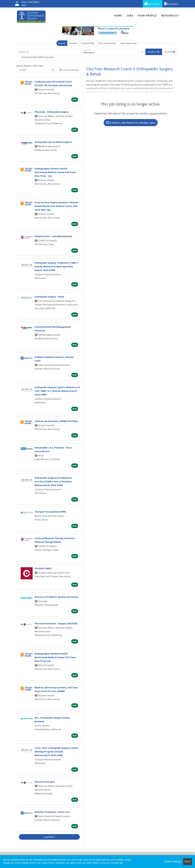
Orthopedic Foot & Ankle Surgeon (53, 142)
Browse (73, 43)
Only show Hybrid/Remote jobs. (38, 57)
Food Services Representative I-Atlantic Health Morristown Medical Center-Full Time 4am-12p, (57, 206)
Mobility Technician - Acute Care (52, 812)
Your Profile (147, 15)
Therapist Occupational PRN (50, 512)
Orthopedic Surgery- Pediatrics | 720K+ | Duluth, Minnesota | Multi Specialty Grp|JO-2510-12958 (56, 266)
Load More (49, 837)
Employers (171, 4)
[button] (170, 52)
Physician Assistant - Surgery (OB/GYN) (56, 623)
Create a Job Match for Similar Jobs (131, 123)
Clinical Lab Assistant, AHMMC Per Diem (56, 421)
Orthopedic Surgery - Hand (49, 297)
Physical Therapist (45, 782)
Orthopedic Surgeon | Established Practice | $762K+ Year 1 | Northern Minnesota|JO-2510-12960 (53, 481)
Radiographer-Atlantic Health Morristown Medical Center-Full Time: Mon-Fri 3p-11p (55, 657)
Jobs (130, 15)
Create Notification (69, 70)
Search (62, 43)
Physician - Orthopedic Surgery (52, 112)
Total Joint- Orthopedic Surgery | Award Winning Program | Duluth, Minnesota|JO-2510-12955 (56, 751)
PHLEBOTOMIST (43, 568)
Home (118, 15)
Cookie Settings (172, 862)
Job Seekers (153, 4)
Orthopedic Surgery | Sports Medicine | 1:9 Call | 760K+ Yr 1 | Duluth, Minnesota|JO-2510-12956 (57, 391)
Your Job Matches (107, 43)
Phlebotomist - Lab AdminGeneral (53, 236)
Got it (188, 862)
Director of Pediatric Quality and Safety (56, 597)
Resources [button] (169, 15)
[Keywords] (49, 52)
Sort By (22, 70)
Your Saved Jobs (129, 43)
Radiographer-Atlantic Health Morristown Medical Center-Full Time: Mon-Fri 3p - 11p (55, 172)
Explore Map (88, 43)
